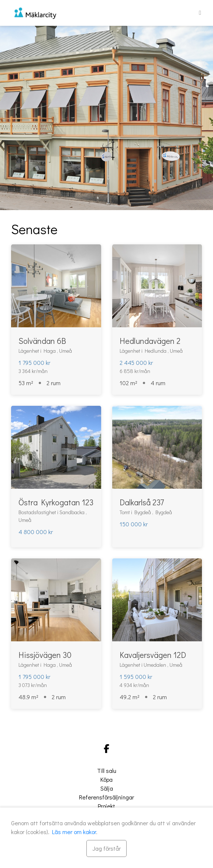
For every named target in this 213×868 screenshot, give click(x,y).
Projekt (106, 806)
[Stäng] (106, 848)
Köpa (106, 779)
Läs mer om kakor (74, 832)
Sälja (107, 788)
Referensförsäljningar (106, 797)
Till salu (107, 771)
